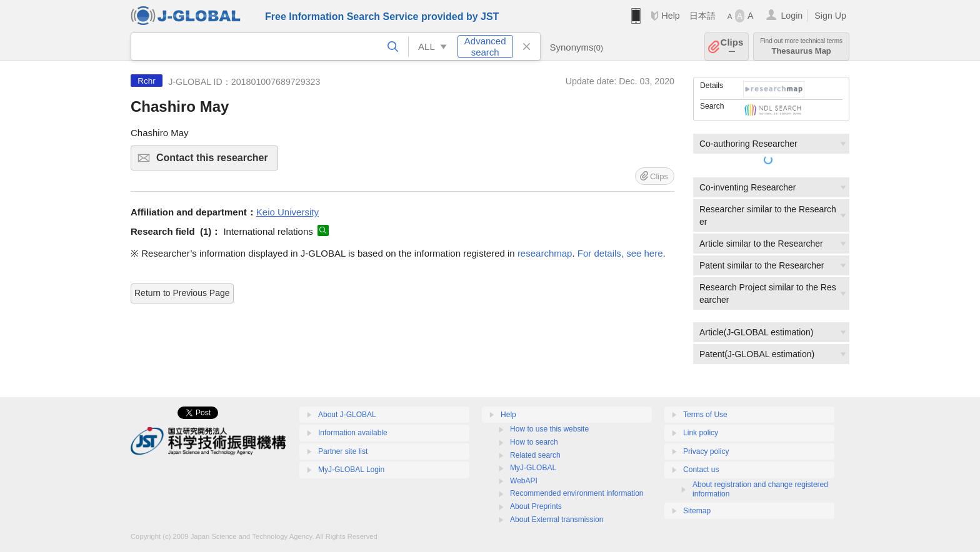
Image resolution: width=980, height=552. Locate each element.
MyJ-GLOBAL (533, 468)
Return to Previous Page (182, 293)
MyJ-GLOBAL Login (351, 470)
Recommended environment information (577, 493)
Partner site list (343, 451)
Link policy (701, 433)
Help (670, 16)
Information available (353, 433)
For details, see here (620, 253)
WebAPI (524, 481)
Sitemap (697, 511)
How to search (534, 442)
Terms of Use (705, 415)
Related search (535, 455)
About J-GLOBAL (347, 415)
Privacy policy (706, 451)
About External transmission (557, 520)
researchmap (545, 253)
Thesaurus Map (801, 47)
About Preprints (536, 506)
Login (792, 16)
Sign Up (830, 16)
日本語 (702, 16)
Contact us (701, 470)
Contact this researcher (215, 161)
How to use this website (549, 429)
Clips (732, 47)
